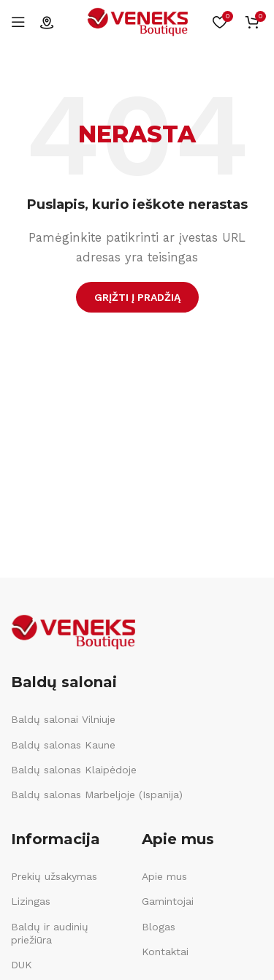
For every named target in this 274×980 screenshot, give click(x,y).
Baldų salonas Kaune (63, 745)
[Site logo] (137, 21)
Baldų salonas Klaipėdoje (74, 770)
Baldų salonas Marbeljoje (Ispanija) (97, 795)
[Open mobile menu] (18, 22)
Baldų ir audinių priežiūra (50, 933)
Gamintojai (168, 901)
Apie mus (164, 876)
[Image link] (73, 632)
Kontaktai (165, 952)
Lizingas (31, 901)
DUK (22, 965)
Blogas (159, 927)
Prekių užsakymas (54, 876)
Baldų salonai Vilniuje (63, 719)
